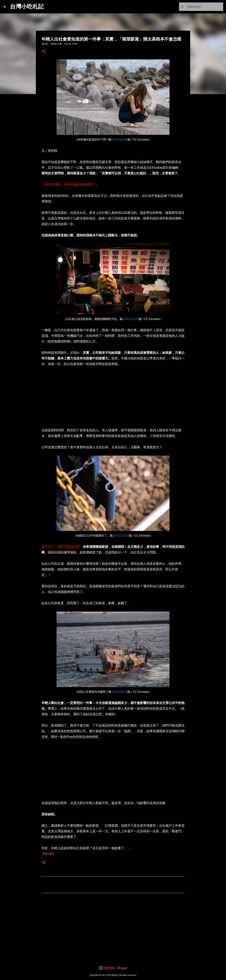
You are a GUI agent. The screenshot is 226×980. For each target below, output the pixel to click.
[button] (44, 51)
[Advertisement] (113, 397)
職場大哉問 (48, 854)
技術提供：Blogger (113, 968)
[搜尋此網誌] (205, 7)
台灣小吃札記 (27, 6)
